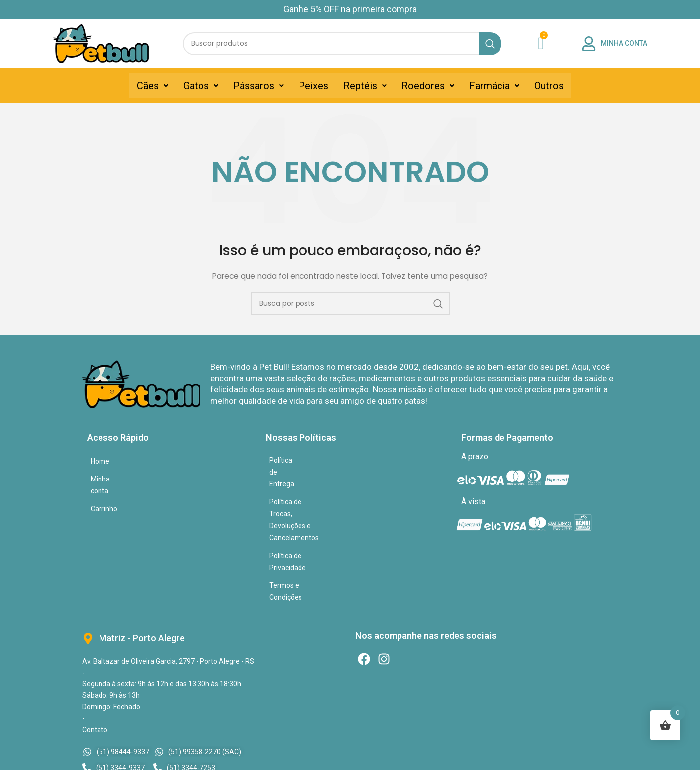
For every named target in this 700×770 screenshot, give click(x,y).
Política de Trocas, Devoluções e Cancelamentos (345, 478)
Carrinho (104, 497)
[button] (152, 86)
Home (100, 461)
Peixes (313, 86)
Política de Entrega (299, 460)
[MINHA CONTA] (589, 44)
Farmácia (494, 86)
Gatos (201, 86)
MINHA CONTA (624, 43)
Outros (549, 86)
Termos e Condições (301, 514)
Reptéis (365, 86)
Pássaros (258, 86)
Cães (152, 86)
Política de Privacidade (304, 496)
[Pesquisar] (342, 44)
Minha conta (110, 479)
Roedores (428, 86)
